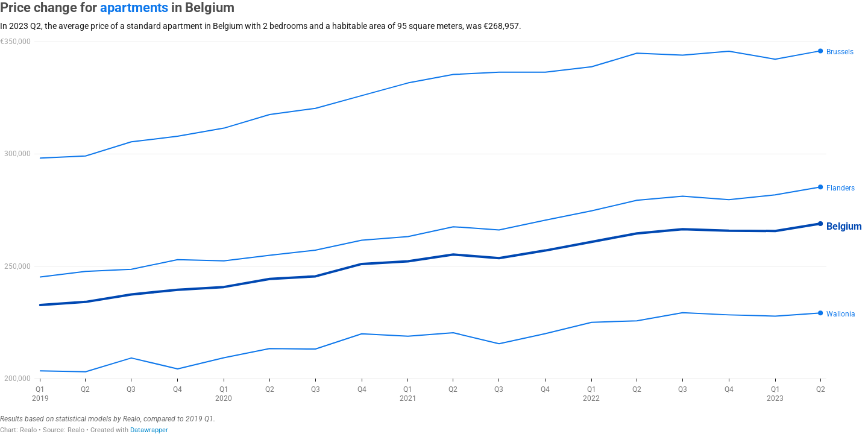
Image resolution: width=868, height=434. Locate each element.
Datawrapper (149, 430)
